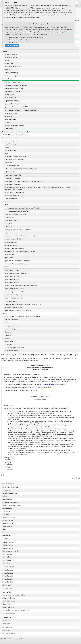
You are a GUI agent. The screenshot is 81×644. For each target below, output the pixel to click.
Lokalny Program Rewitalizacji (14, 88)
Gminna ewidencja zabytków (13, 175)
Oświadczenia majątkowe (12, 76)
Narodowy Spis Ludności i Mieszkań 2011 (17, 211)
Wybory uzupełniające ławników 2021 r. (17, 273)
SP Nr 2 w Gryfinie (8, 545)
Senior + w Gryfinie (8, 607)
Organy (5, 51)
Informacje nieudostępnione (13, 184)
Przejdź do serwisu (12, 45)
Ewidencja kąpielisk (11, 172)
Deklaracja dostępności (12, 166)
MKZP (6, 205)
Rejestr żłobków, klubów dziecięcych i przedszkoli (20, 252)
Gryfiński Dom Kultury (9, 601)
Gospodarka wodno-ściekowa (14, 178)
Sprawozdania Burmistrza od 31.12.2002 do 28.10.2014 (21, 110)
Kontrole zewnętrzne (11, 202)
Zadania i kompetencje (11, 73)
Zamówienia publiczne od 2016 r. (15, 289)
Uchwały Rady (7, 490)
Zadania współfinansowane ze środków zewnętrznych (21, 286)
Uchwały (7, 122)
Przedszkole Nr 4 (8, 579)
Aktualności (8, 344)
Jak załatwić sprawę (11, 141)
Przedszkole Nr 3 (8, 576)
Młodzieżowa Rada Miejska (13, 67)
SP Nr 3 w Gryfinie (8, 548)
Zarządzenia (9, 129)
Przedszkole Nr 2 (8, 573)
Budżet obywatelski (10, 150)
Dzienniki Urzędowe (9, 633)
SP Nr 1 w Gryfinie (8, 542)
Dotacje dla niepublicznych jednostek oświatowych (20, 169)
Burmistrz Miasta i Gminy (12, 54)
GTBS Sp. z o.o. (7, 617)
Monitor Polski (7, 630)
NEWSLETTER (7, 535)
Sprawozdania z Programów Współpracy (17, 261)
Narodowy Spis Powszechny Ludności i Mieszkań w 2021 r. (22, 208)
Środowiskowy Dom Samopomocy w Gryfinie (16, 610)
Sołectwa (7, 70)
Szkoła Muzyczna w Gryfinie (11, 551)
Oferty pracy (8, 224)
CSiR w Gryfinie (7, 592)
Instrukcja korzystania (11, 320)
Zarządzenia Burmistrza (10, 493)
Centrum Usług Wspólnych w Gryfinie (14, 595)
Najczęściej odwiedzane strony (14, 347)
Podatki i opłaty (9, 95)
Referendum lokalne (11, 242)
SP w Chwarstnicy (8, 554)
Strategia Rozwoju (10, 119)
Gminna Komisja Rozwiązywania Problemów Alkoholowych (23, 304)
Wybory (7, 267)
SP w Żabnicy (6, 563)
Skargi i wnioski (9, 255)
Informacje (6, 138)
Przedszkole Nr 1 (8, 570)
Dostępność (8, 163)
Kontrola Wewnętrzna (11, 199)
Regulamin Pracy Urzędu (12, 104)
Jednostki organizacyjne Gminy (14, 192)
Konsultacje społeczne (12, 196)
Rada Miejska (9, 63)
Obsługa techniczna (11, 326)
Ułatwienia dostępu (10, 329)
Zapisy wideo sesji (8, 526)
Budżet (7, 147)
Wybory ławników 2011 (12, 282)
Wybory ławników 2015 (12, 279)
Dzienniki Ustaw (7, 627)
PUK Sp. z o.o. (7, 620)
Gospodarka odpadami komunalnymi (16, 85)
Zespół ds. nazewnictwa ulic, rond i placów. (18, 310)
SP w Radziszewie (8, 560)
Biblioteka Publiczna (9, 598)
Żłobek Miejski (7, 585)
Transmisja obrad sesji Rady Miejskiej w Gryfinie (17, 132)
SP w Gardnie (6, 557)
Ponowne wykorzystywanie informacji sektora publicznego (22, 236)
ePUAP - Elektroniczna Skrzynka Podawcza (15, 135)
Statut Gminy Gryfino (11, 113)
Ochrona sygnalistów (11, 301)
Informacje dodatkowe (11, 351)
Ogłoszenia (8, 227)
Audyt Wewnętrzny (10, 144)
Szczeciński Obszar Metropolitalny (15, 264)
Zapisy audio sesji (8, 523)
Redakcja (7, 323)
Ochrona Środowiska (11, 220)
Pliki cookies (8, 332)
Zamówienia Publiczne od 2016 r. (12, 505)
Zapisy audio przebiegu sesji (13, 295)
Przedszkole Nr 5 (8, 582)
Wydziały (7, 60)
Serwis (4, 314)
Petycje (7, 233)
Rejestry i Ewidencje (11, 245)
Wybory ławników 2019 (12, 276)
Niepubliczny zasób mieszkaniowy (15, 214)
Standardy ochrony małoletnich (14, 307)
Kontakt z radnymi (8, 520)
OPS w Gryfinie (7, 604)
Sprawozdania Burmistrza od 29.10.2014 (17, 107)
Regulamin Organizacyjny (12, 101)
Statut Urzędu (9, 116)
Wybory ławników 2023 (12, 270)
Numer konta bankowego (10, 487)
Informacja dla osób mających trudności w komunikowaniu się (24, 181)
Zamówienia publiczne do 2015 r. (15, 292)
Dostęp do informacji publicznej (14, 160)
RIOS (4, 532)
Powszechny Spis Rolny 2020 (13, 239)
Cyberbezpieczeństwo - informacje (15, 156)
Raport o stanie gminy (11, 98)
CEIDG (6, 153)
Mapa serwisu (9, 341)
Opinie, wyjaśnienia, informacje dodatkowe (18, 230)
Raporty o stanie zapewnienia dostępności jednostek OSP (22, 316)
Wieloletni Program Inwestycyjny (14, 126)
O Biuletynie (6, 338)
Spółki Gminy (9, 258)
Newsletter (8, 335)
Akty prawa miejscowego (12, 82)
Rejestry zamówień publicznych (14, 248)
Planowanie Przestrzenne (12, 91)
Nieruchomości (9, 217)
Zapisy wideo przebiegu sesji (13, 298)
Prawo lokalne (7, 79)
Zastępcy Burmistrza (11, 57)
